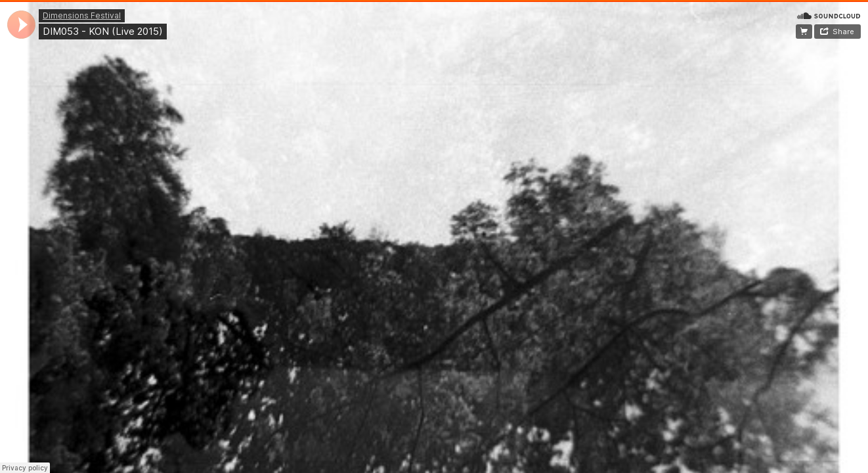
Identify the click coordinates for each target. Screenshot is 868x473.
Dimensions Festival (82, 15)
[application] (21, 25)
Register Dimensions (804, 32)
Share (843, 32)
